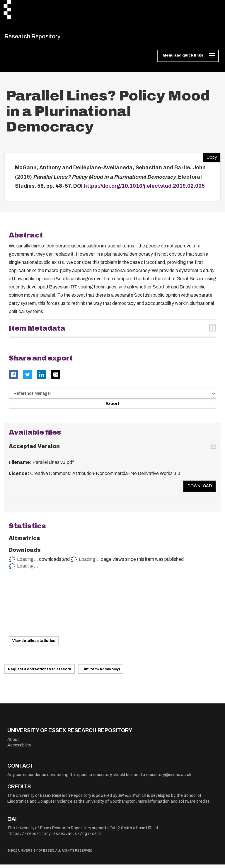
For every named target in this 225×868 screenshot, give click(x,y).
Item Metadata (37, 332)
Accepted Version (34, 450)
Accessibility (19, 749)
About (13, 743)
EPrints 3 (126, 799)
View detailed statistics (34, 645)
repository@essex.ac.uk (169, 779)
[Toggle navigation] (188, 60)
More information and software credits (174, 805)
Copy (210, 160)
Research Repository (46, 38)
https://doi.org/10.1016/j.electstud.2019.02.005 (144, 190)
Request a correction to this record (40, 673)
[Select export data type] (112, 397)
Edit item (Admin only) (101, 673)
